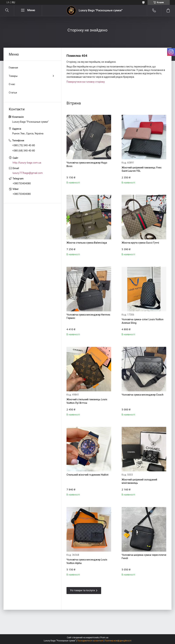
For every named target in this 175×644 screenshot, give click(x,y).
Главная (13, 68)
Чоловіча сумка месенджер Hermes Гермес (88, 316)
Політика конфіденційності (118, 641)
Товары (13, 76)
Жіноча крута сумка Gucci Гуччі (140, 243)
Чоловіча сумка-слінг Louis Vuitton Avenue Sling (143, 321)
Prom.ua (104, 638)
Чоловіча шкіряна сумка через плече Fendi (144, 557)
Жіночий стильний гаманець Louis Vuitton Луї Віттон (87, 401)
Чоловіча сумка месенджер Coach (143, 395)
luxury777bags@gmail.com (28, 173)
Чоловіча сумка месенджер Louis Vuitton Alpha (87, 561)
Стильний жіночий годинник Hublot (87, 475)
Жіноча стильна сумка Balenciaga (87, 243)
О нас (12, 84)
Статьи (13, 93)
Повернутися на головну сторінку (86, 82)
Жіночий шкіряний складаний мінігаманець (139, 481)
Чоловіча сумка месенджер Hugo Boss (87, 164)
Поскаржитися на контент (90, 641)
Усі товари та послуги (82, 590)
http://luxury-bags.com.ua (27, 163)
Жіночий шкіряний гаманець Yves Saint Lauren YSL (142, 169)
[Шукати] (7, 10)
